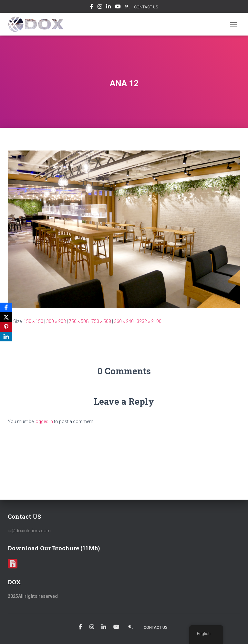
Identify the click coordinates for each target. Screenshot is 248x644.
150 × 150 (33, 321)
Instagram (100, 7)
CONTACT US (146, 7)
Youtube (118, 7)
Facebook (92, 7)
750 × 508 (79, 321)
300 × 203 (56, 321)
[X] (6, 317)
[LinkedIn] (6, 337)
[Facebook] (6, 307)
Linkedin (108, 7)
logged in (44, 421)
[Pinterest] (6, 327)
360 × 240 (124, 321)
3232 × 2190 (149, 321)
